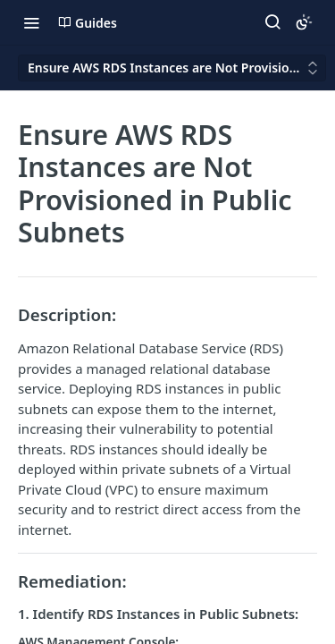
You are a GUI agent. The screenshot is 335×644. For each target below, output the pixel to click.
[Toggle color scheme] (304, 22)
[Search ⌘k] (272, 22)
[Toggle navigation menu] (31, 22)
